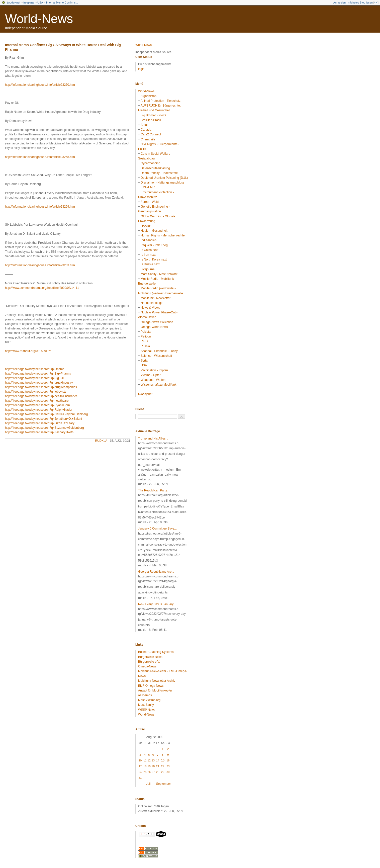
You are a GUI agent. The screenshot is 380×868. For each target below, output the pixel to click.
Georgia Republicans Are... (156, 572)
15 (163, 760)
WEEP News (147, 710)
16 (168, 760)
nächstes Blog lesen (360, 3)
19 (149, 766)
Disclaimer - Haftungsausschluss (162, 183)
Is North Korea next (154, 259)
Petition (146, 336)
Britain (145, 125)
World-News (39, 19)
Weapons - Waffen (153, 380)
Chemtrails (148, 139)
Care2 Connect (151, 134)
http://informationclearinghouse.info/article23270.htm (40, 85)
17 (140, 766)
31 (140, 778)
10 (140, 760)
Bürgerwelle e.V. (149, 662)
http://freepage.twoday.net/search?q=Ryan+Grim (37, 405)
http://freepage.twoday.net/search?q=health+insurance (41, 396)
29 (163, 772)
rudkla (101, 441)
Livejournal (148, 269)
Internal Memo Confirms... (62, 3)
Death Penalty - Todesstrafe (159, 173)
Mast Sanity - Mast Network (159, 274)
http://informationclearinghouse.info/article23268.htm (40, 157)
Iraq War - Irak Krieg (154, 245)
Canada (146, 130)
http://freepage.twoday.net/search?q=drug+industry (39, 383)
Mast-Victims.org (149, 700)
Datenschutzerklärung (155, 168)
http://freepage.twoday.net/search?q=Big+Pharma (38, 374)
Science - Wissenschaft (156, 356)
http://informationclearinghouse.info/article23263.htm (40, 265)
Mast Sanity (146, 705)
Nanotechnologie (152, 303)
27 (153, 772)
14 (158, 760)
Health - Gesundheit (154, 231)
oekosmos (145, 695)
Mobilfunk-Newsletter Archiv (157, 681)
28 (158, 772)
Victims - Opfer (151, 375)
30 (168, 772)
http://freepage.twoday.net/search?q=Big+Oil (35, 378)
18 (145, 766)
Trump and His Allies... (153, 439)
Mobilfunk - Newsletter (156, 298)
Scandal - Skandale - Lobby (159, 351)
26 (149, 772)
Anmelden (340, 3)
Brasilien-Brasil (151, 120)
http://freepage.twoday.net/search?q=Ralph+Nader (39, 410)
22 (163, 766)
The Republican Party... (154, 490)
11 (145, 760)
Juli (148, 784)
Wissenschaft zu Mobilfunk (158, 385)
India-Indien (149, 240)
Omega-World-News (154, 327)
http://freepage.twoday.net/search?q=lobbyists (36, 392)
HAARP (146, 226)
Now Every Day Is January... (157, 604)
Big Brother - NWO (153, 115)
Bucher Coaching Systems (156, 652)
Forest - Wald (150, 202)
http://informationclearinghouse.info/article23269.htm (40, 207)
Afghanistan (149, 96)
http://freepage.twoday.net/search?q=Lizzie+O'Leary (40, 423)
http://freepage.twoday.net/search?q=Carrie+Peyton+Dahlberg (46, 414)
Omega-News (147, 666)
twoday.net (14, 3)
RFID (144, 341)
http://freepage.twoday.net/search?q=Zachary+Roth (39, 432)
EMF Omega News (151, 686)
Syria (144, 361)
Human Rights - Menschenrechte (163, 235)
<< (376, 3)
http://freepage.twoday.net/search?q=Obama (35, 369)
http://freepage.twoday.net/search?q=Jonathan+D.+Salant (43, 419)
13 (153, 760)
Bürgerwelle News (150, 657)
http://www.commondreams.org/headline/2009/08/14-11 (42, 288)
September (164, 784)
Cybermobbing (150, 163)
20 (153, 766)
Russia (145, 346)
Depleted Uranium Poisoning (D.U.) (164, 178)
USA (40, 3)
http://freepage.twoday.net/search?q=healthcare (37, 401)
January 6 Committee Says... (157, 529)
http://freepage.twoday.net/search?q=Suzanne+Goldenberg (44, 428)
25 (145, 772)
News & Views (150, 308)
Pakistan (146, 332)
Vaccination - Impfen (154, 370)
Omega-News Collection (157, 322)
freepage (29, 3)
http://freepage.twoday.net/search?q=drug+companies (41, 387)
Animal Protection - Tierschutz (161, 101)
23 (168, 766)
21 (158, 766)
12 (149, 760)
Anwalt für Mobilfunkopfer (155, 690)
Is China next (149, 250)
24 (140, 772)
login (141, 69)
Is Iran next (148, 255)
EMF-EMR (148, 187)
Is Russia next (150, 264)
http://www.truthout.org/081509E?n (28, 351)
